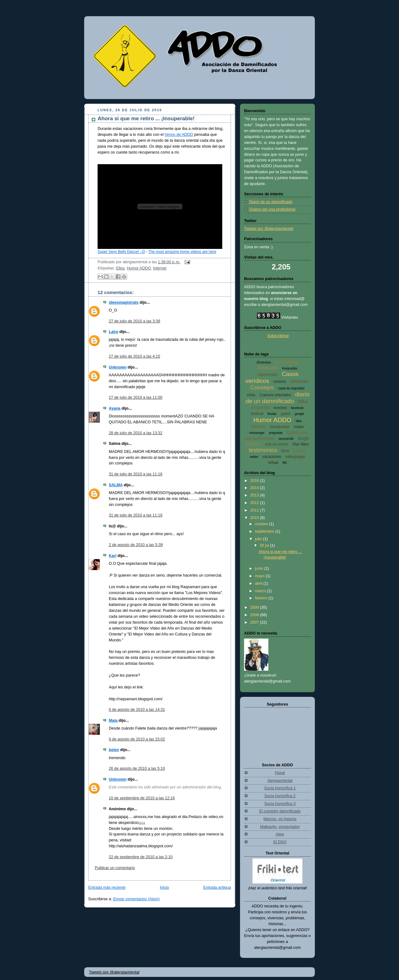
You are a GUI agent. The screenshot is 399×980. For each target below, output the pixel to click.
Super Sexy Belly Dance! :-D (121, 252)
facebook (297, 408)
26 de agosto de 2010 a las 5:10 (137, 768)
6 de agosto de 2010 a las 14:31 (137, 710)
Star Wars (301, 444)
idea (298, 421)
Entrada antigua (217, 887)
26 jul (265, 545)
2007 (255, 622)
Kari (113, 556)
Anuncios (268, 368)
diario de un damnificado (278, 398)
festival (257, 414)
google (300, 414)
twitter (254, 457)
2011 (255, 510)
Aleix (280, 834)
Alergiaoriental (280, 781)
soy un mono (276, 444)
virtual (273, 463)
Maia (113, 721)
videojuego (295, 457)
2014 (255, 488)
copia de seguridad (291, 388)
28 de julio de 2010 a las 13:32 (136, 433)
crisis (251, 395)
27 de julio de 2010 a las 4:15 (135, 356)
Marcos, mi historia (280, 819)
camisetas (268, 374)
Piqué (280, 773)
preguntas (276, 433)
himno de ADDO (179, 135)
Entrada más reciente (107, 887)
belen (114, 750)
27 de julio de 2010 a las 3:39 (135, 321)
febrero (262, 598)
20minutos (264, 362)
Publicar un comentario (115, 868)
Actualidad (287, 362)
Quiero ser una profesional (272, 209)
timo (285, 451)
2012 (255, 503)
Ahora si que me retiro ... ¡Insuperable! (146, 119)
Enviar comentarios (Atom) (136, 899)
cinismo (280, 382)
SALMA (116, 485)
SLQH (303, 438)
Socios (253, 444)
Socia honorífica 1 (280, 788)
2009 (255, 607)
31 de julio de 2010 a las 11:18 (136, 474)
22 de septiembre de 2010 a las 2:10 (141, 857)
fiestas (272, 414)
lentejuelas (280, 427)
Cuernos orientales (275, 395)
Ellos (120, 268)
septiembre (265, 531)
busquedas (290, 368)
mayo (260, 576)
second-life (286, 439)
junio (260, 568)
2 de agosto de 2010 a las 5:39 (136, 545)
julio (259, 539)
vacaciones (272, 457)
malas (299, 427)
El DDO (280, 842)
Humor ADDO (139, 268)
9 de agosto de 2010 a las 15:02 (137, 739)
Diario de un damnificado (271, 202)
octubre (262, 524)
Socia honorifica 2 (280, 796)
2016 (255, 481)
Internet (160, 268)
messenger (257, 433)
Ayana (115, 408)
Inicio (164, 887)
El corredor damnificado (280, 811)
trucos (300, 450)
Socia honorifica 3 (280, 804)
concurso (299, 381)
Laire (113, 332)
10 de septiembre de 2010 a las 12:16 (142, 798)
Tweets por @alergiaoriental (269, 229)
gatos (286, 414)
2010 (255, 518)
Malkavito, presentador (280, 827)
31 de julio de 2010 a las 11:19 (136, 515)
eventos (280, 408)
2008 (255, 615)
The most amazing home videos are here (182, 252)
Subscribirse (278, 336)
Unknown (118, 367)
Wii (285, 463)
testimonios (263, 450)
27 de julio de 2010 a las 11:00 (136, 397)
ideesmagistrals (124, 302)
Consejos (262, 388)
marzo (261, 591)
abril (259, 583)
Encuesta (260, 407)
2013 (255, 495)
